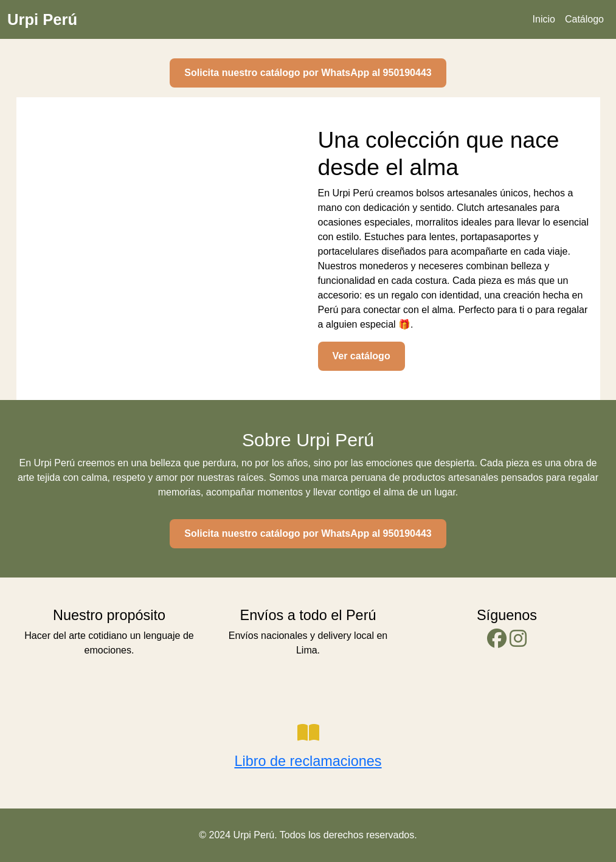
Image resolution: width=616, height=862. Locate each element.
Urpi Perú (42, 19)
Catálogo (584, 19)
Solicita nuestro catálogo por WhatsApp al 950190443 (308, 73)
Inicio (544, 19)
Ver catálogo (362, 356)
